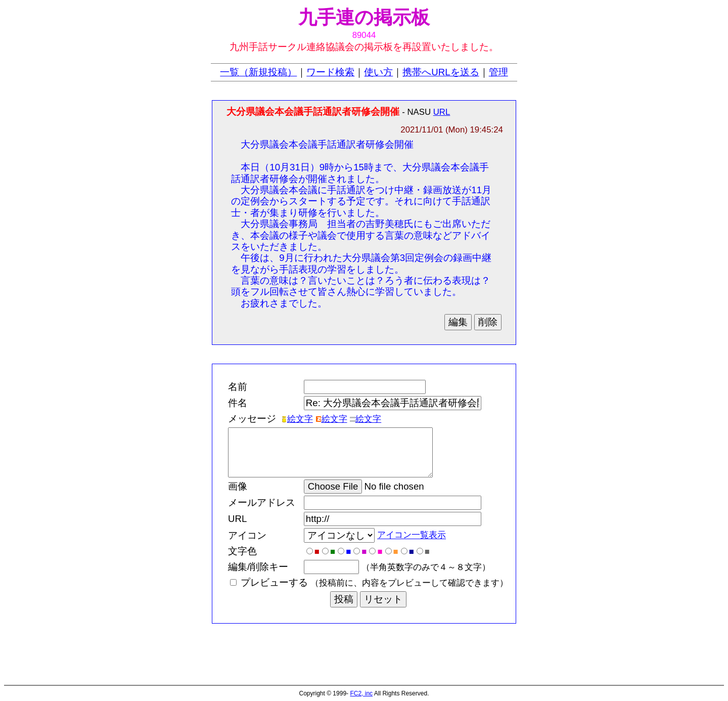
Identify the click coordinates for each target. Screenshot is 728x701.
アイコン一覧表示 (412, 535)
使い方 (378, 72)
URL (442, 112)
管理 (498, 72)
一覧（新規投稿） (258, 72)
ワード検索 (330, 72)
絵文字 (297, 419)
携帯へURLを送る (441, 72)
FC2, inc (361, 693)
